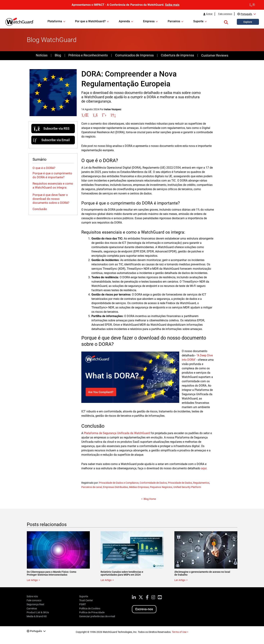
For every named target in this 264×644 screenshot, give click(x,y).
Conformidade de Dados (153, 483)
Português (246, 14)
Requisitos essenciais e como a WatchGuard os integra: (53, 185)
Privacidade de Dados (180, 483)
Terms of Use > (180, 632)
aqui (204, 468)
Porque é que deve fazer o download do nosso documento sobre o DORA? (51, 199)
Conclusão (40, 209)
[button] (226, 22)
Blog (58, 55)
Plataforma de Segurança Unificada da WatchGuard (117, 433)
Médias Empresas (139, 487)
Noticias (42, 55)
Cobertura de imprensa (177, 55)
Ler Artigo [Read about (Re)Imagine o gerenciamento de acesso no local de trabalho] (180, 580)
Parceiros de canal (92, 487)
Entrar (209, 14)
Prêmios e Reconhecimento (88, 55)
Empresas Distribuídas (115, 487)
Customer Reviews (215, 55)
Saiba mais (172, 5)
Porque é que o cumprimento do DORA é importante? (52, 175)
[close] (252, 5)
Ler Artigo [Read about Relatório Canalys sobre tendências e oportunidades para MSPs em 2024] (106, 580)
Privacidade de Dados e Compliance (119, 483)
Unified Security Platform (187, 487)
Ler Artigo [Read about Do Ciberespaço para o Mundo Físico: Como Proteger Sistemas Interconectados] (32, 580)
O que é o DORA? (44, 168)
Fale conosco (225, 14)
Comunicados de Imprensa (134, 55)
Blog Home (150, 499)
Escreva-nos (144, 609)
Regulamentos (201, 483)
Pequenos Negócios (161, 487)
